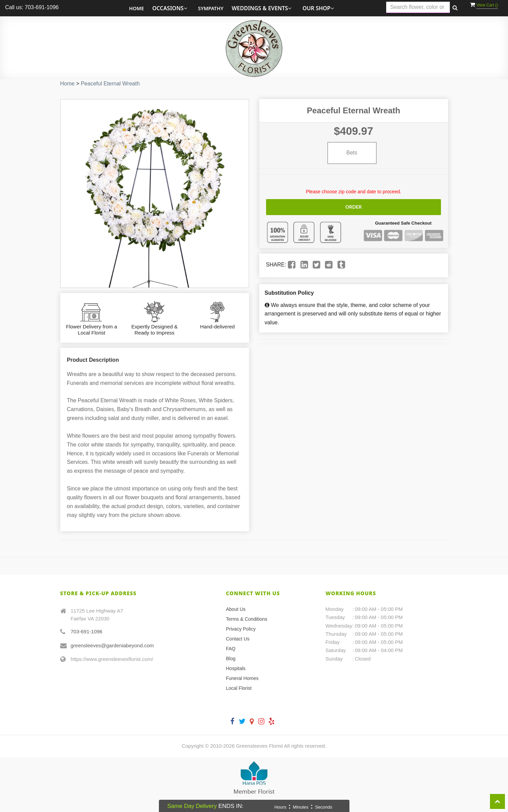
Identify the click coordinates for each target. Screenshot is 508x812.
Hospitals (236, 668)
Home (136, 8)
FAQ (231, 649)
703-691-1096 (87, 631)
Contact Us (238, 639)
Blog (231, 659)
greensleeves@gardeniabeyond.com (112, 645)
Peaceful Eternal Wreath (110, 84)
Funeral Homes (242, 678)
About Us (236, 609)
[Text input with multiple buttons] (418, 7)
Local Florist (239, 688)
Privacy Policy (241, 629)
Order (354, 207)
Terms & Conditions (247, 619)
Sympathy (211, 8)
